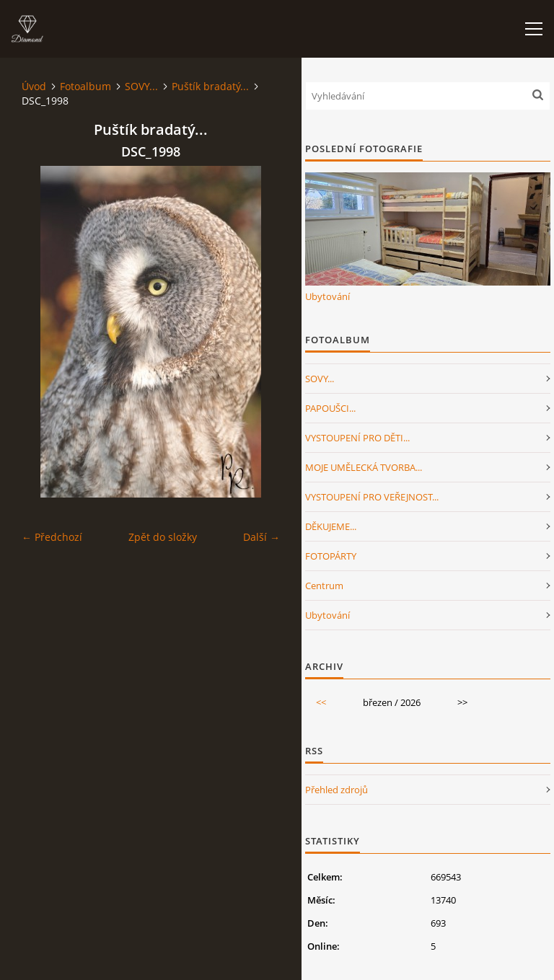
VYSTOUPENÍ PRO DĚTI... (357, 438)
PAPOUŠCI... (330, 408)
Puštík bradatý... (210, 86)
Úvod (34, 86)
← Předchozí (52, 537)
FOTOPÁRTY (331, 556)
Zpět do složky (163, 537)
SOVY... (141, 86)
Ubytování (327, 296)
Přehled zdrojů (337, 790)
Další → (261, 537)
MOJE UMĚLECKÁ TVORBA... (364, 467)
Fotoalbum (85, 86)
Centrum (324, 586)
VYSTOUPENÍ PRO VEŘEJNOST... (372, 497)
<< (321, 702)
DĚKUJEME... (331, 526)
